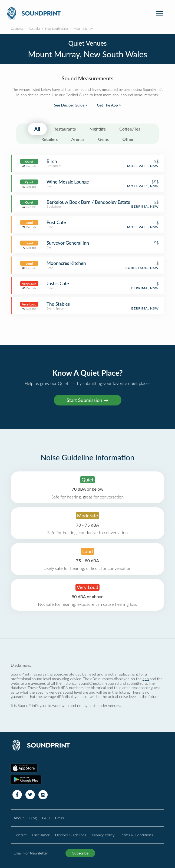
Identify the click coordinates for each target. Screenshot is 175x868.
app (146, 679)
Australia (34, 29)
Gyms (103, 139)
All (37, 129)
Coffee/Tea (130, 129)
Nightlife (98, 129)
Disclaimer (41, 835)
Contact (20, 835)
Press (60, 818)
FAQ (46, 818)
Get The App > (109, 105)
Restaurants (65, 129)
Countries (17, 29)
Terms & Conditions (137, 835)
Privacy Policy (103, 835)
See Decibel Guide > (71, 105)
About (19, 818)
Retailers (50, 139)
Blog (33, 818)
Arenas (78, 139)
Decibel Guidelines (71, 835)
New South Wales (57, 29)
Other (128, 139)
